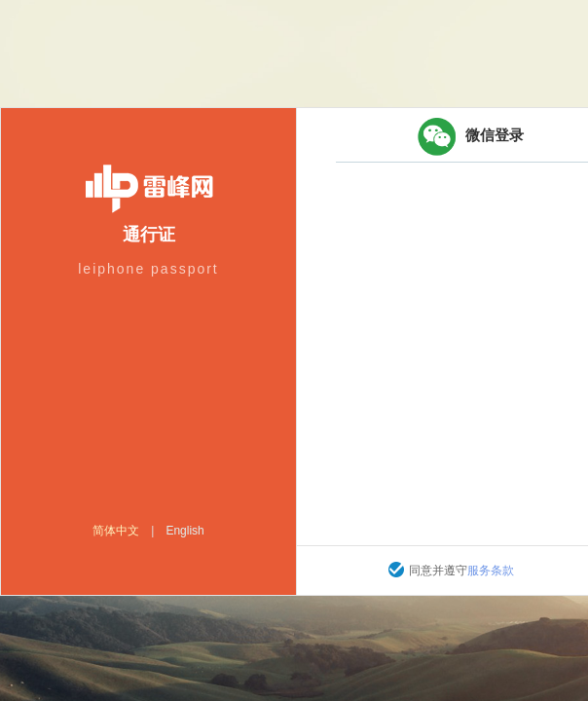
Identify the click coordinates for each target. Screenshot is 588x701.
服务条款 (491, 571)
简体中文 (116, 531)
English (184, 531)
